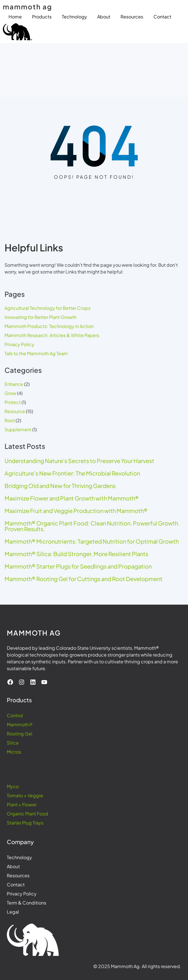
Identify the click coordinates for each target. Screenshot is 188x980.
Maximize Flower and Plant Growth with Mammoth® (72, 498)
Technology (19, 857)
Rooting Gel (20, 734)
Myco (13, 786)
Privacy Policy (19, 344)
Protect (13, 402)
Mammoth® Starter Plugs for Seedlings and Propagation (78, 566)
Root (10, 420)
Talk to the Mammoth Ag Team (36, 353)
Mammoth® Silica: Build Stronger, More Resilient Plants (76, 554)
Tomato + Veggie (25, 795)
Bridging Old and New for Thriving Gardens (60, 486)
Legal (13, 912)
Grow (10, 393)
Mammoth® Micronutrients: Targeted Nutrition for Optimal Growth (92, 541)
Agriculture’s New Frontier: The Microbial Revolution (72, 473)
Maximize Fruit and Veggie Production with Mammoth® (76, 511)
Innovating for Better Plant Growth (41, 317)
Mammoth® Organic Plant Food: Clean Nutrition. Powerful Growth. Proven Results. (92, 526)
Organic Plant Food (28, 814)
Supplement (18, 429)
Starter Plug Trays (25, 823)
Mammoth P (20, 725)
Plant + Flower (22, 805)
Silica (13, 743)
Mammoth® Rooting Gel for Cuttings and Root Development (84, 579)
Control (15, 715)
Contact (16, 885)
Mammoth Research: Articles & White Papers (52, 335)
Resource (15, 411)
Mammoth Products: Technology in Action (49, 326)
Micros (14, 752)
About (13, 866)
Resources (18, 875)
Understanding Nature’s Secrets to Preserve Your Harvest (79, 461)
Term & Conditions (27, 903)
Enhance (14, 384)
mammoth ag (28, 7)
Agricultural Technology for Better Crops (47, 308)
